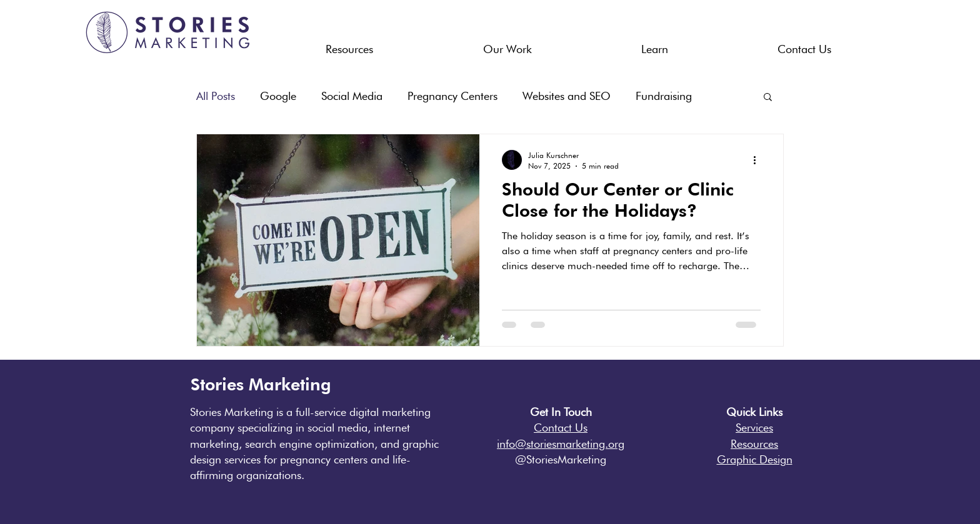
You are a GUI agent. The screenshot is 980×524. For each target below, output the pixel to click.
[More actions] (759, 160)
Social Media (352, 96)
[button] (349, 44)
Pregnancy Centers (452, 96)
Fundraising (664, 96)
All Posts (216, 96)
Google (278, 96)
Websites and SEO (567, 96)
